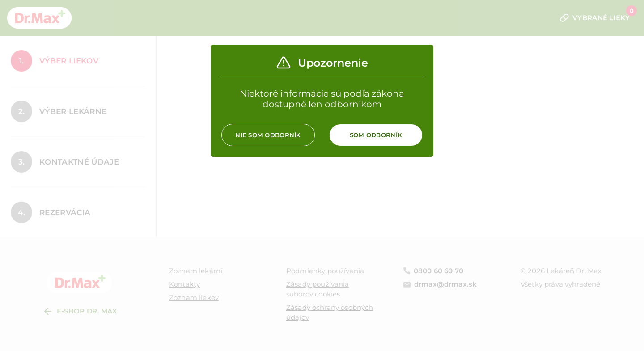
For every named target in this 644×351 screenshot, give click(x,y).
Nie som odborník (268, 135)
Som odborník (376, 135)
